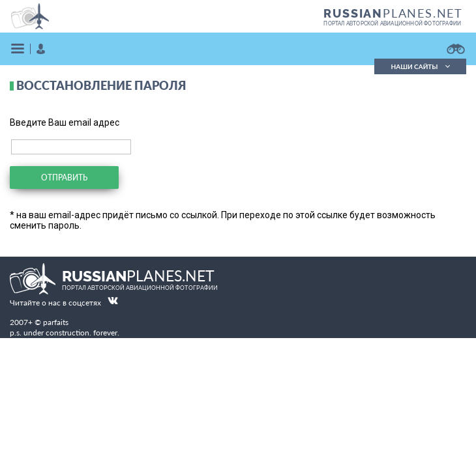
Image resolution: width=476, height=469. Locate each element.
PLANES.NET (393, 13)
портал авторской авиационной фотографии (392, 23)
